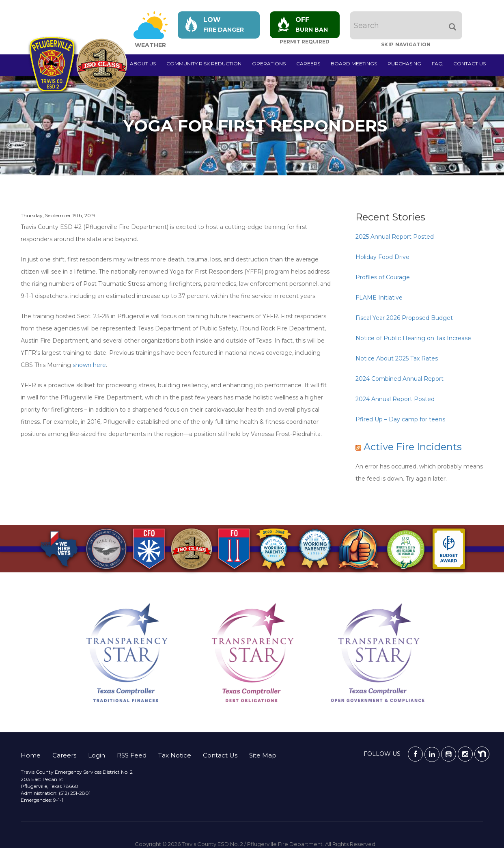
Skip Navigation (407, 44)
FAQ (437, 64)
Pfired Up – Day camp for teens (400, 419)
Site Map (263, 755)
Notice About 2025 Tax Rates (397, 358)
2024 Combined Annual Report (400, 379)
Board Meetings (354, 64)
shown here (89, 365)
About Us (143, 64)
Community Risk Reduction (204, 64)
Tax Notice (175, 755)
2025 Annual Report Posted (395, 237)
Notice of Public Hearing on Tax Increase (413, 338)
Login (97, 755)
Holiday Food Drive (382, 257)
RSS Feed (132, 755)
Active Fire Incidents (413, 447)
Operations (269, 64)
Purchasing (404, 64)
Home (31, 755)
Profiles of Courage (383, 277)
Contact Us (470, 64)
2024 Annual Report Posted (395, 399)
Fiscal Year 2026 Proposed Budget (404, 318)
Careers (308, 64)
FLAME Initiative (379, 298)
